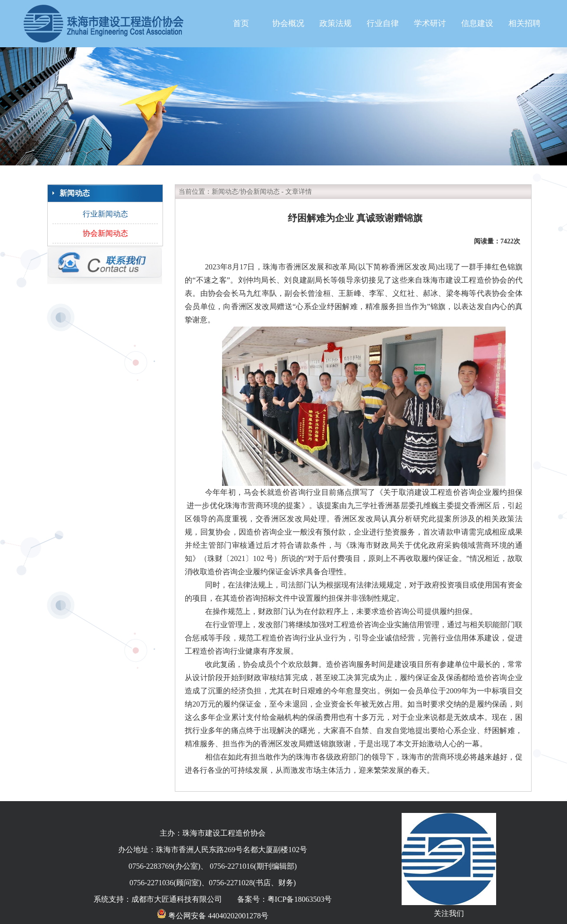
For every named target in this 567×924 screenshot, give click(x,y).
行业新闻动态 (105, 214)
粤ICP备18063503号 (300, 899)
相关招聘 (524, 23)
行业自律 (383, 23)
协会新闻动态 (105, 233)
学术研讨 (430, 23)
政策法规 (335, 23)
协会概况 (288, 23)
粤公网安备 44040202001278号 (213, 916)
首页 (241, 23)
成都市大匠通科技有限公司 (177, 899)
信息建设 (477, 23)
